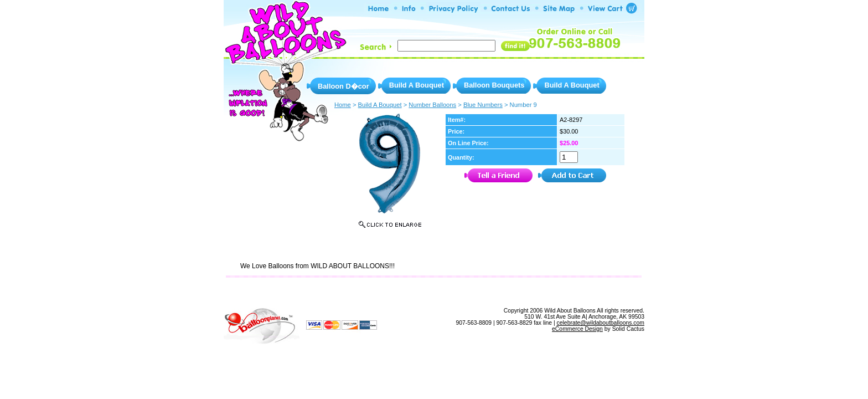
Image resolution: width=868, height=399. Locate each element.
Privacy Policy (405, 292)
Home (330, 292)
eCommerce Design (577, 329)
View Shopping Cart (520, 292)
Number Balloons (432, 105)
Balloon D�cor (343, 86)
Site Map (458, 292)
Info (361, 292)
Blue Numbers (483, 105)
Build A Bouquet (417, 85)
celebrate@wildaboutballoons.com (601, 323)
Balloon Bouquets (494, 85)
